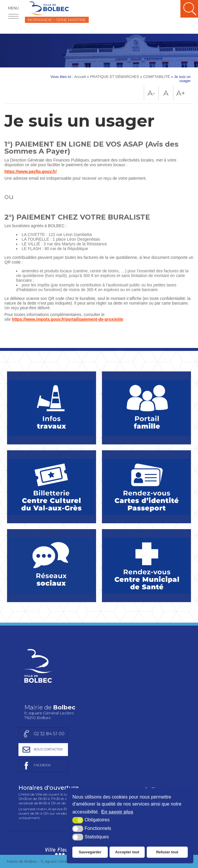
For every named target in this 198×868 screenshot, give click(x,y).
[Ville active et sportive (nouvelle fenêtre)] (129, 772)
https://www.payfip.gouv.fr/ (30, 171)
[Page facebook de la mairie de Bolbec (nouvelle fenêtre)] (144, 683)
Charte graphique (34, 798)
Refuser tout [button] (167, 852)
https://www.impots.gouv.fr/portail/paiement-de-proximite (68, 319)
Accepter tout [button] (127, 852)
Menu (13, 8)
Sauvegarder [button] (90, 852)
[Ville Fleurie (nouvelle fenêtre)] (59, 772)
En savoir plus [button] (117, 812)
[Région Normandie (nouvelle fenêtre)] (60, 833)
